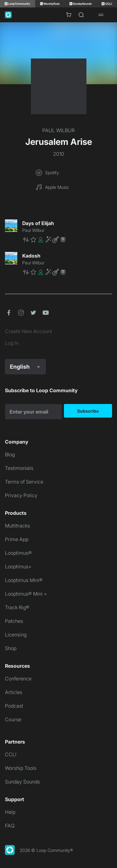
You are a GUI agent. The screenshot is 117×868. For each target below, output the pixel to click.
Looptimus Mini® (24, 580)
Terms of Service (24, 482)
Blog (10, 454)
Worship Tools (21, 768)
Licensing (16, 635)
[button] (67, 240)
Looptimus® (18, 553)
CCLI (11, 754)
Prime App (17, 539)
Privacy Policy (21, 495)
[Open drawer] (101, 15)
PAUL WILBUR (59, 130)
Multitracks (17, 526)
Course (13, 719)
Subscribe (88, 411)
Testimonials (19, 468)
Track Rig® (17, 607)
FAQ (10, 826)
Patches (14, 621)
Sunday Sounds (22, 782)
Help (10, 812)
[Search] (81, 15)
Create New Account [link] (29, 331)
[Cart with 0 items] (69, 15)
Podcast (14, 706)
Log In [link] (12, 343)
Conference (18, 679)
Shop (11, 648)
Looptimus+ (18, 566)
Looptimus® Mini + (26, 594)
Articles (14, 692)
